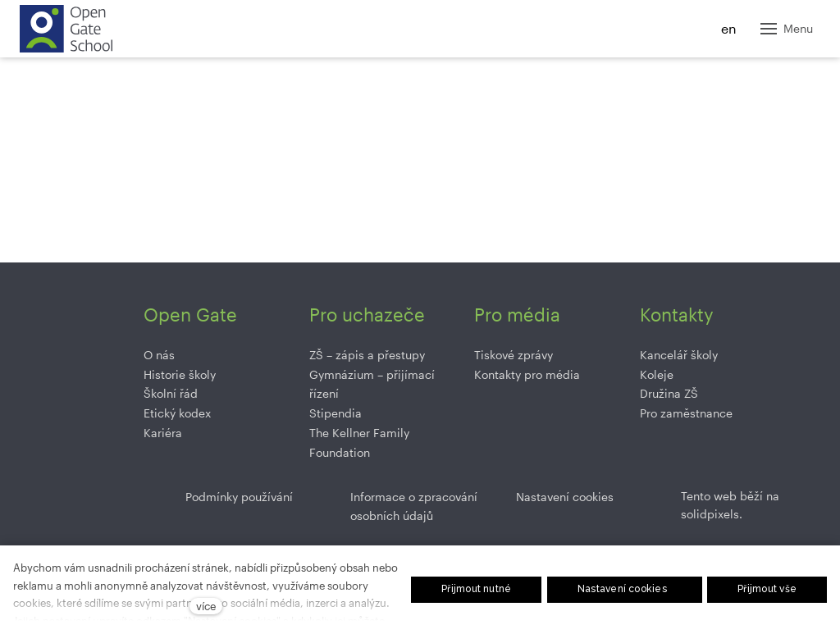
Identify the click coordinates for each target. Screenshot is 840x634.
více (206, 606)
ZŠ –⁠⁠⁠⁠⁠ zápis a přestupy (367, 355)
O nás (159, 355)
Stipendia (336, 413)
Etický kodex (177, 413)
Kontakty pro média (527, 374)
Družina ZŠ (669, 393)
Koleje (657, 374)
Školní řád (171, 393)
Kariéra (163, 433)
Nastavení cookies (565, 497)
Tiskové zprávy (514, 355)
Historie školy (180, 374)
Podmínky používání (239, 497)
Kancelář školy (679, 355)
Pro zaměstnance (686, 413)
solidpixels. (712, 514)
